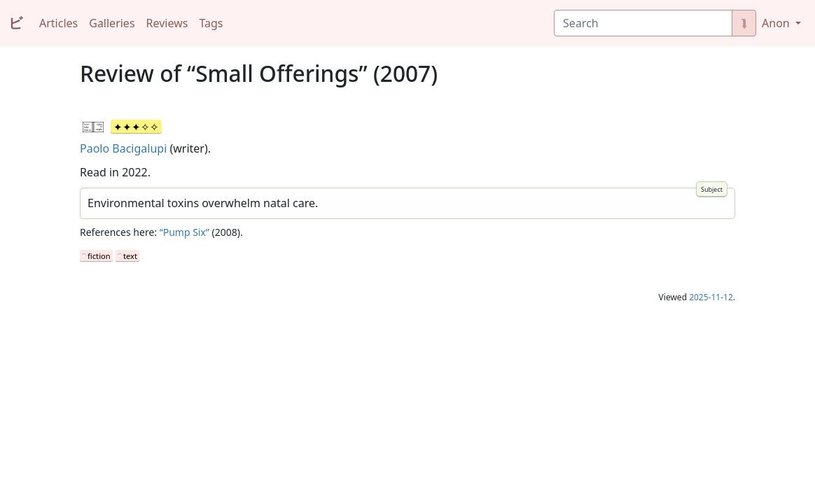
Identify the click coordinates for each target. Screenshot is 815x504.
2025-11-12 (711, 297)
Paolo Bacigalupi (123, 148)
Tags (211, 23)
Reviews (167, 23)
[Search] (643, 23)
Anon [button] (777, 23)
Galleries (112, 23)
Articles (58, 23)
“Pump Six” (184, 232)
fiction (99, 256)
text (130, 256)
